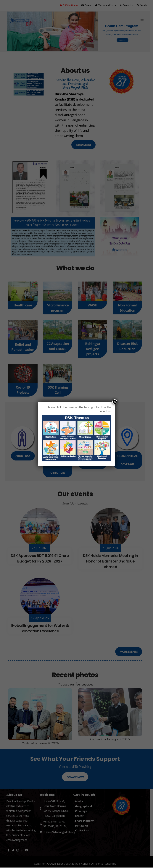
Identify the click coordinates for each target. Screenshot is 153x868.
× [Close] (115, 402)
